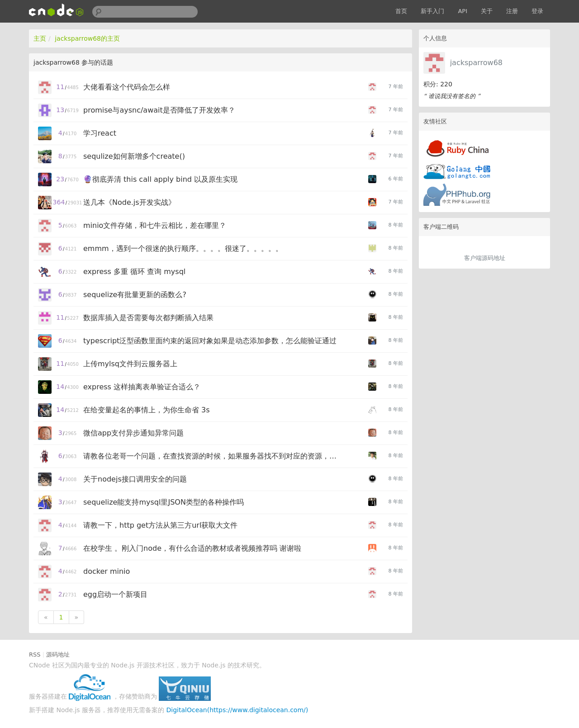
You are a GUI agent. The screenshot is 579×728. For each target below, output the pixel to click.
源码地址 (58, 655)
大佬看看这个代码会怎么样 (127, 87)
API (463, 11)
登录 (537, 11)
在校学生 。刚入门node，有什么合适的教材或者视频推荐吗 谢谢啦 (192, 548)
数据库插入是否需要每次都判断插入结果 (148, 318)
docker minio (107, 571)
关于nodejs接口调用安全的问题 (135, 479)
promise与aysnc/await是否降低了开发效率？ (159, 110)
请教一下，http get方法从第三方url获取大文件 (160, 525)
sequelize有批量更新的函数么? (135, 295)
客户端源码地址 (485, 258)
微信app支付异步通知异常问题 (133, 433)
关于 (487, 11)
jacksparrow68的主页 (87, 38)
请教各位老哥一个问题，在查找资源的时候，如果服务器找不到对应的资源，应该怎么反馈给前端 (211, 456)
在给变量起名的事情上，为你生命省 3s (147, 410)
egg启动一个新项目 (115, 594)
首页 (401, 11)
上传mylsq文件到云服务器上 (130, 364)
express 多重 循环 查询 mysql (134, 272)
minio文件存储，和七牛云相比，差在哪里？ (155, 225)
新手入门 (432, 11)
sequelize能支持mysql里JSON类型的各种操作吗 (164, 502)
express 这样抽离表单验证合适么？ (142, 387)
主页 (40, 38)
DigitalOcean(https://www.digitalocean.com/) (237, 710)
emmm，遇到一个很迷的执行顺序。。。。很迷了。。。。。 (183, 248)
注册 (512, 11)
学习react (100, 133)
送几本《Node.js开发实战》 (129, 202)
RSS (35, 655)
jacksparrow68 (476, 63)
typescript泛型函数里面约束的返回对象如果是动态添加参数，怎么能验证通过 (210, 341)
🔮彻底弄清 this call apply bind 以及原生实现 (160, 179)
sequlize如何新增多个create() (134, 156)
